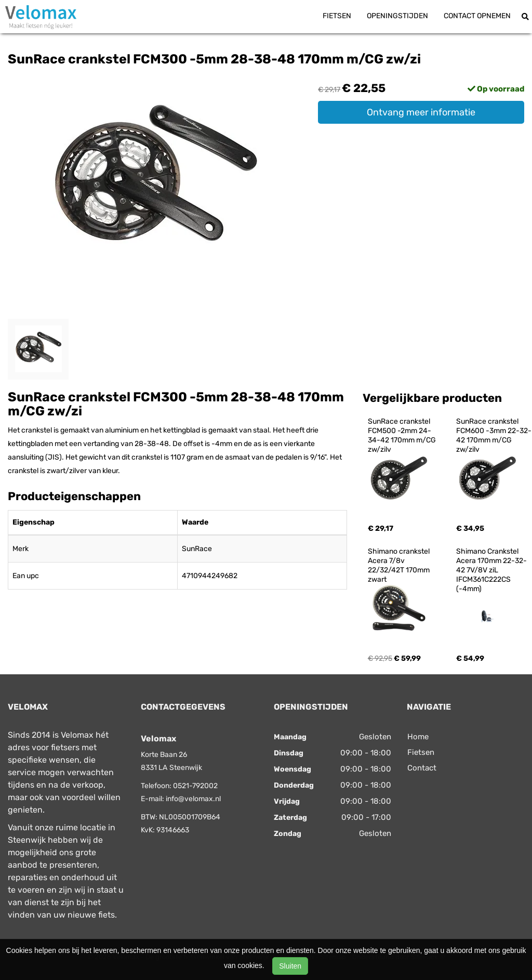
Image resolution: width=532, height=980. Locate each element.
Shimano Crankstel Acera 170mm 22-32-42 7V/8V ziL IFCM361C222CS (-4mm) (491, 570)
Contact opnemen (477, 16)
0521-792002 (195, 786)
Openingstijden (397, 16)
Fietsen (337, 16)
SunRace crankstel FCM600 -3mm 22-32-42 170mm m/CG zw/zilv (494, 435)
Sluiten (290, 966)
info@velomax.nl (193, 799)
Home (418, 737)
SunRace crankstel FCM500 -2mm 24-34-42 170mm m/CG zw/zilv (403, 435)
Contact (422, 768)
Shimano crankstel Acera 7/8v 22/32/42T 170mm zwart (400, 565)
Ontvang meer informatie (421, 112)
